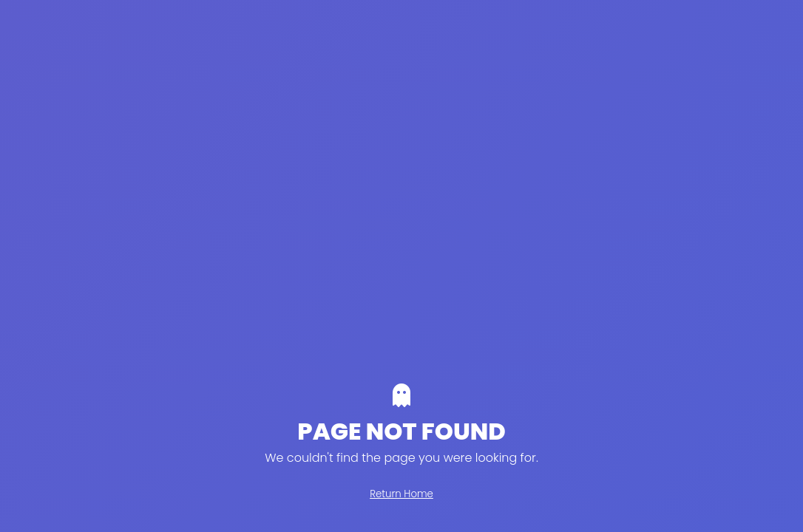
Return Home (402, 494)
